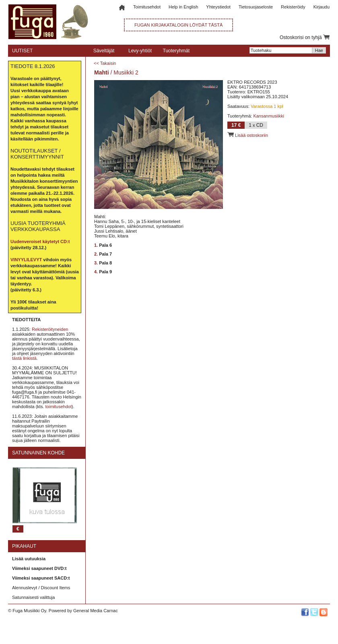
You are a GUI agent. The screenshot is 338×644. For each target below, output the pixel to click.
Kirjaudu (322, 7)
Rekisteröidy (293, 7)
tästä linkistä (24, 358)
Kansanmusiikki (268, 116)
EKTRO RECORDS (247, 82)
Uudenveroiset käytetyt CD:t (40, 242)
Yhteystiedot (218, 7)
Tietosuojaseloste (256, 7)
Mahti (102, 72)
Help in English (183, 7)
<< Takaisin (105, 63)
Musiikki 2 (126, 72)
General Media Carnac (96, 611)
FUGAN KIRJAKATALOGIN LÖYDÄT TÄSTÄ (178, 25)
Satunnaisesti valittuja (33, 597)
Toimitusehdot (147, 7)
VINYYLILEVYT (26, 260)
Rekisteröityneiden (50, 329)
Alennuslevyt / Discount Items (41, 588)
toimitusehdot (59, 407)
